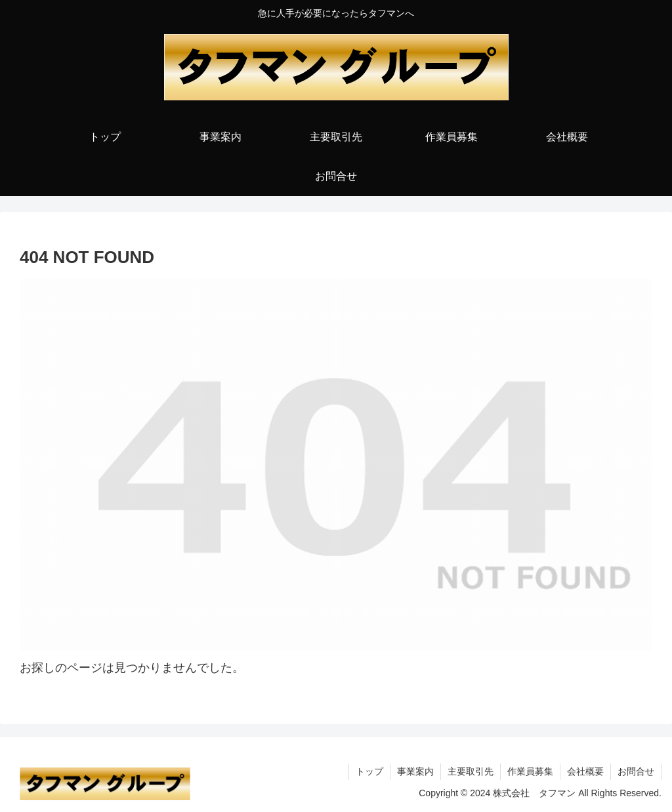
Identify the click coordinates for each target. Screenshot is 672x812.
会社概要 (585, 771)
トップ (369, 771)
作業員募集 (530, 771)
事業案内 (415, 771)
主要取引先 (471, 771)
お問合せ (636, 771)
